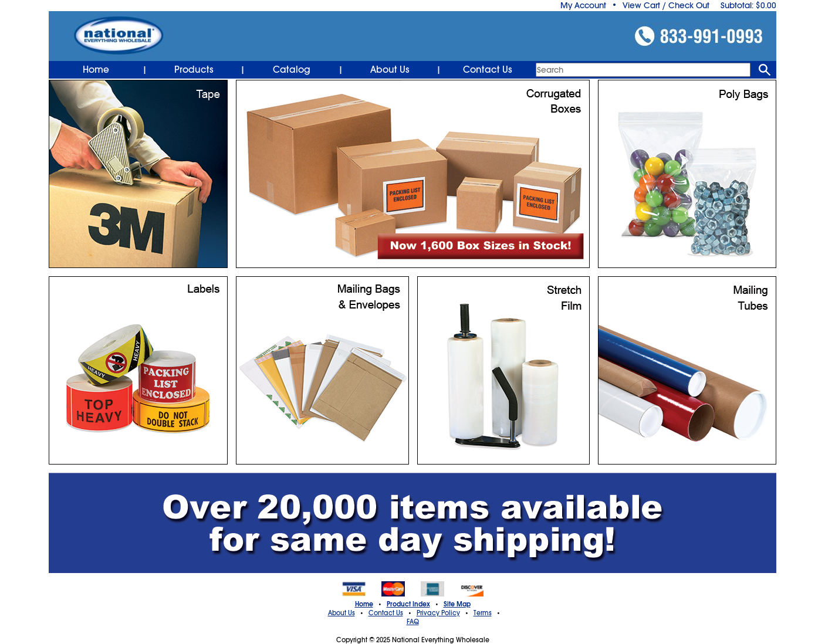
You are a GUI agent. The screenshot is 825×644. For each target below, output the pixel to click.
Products (194, 70)
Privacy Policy (438, 613)
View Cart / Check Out (666, 5)
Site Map (457, 604)
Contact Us (488, 70)
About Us (390, 70)
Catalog (292, 70)
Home (96, 70)
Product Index (408, 604)
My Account (583, 5)
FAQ (413, 622)
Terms (483, 613)
